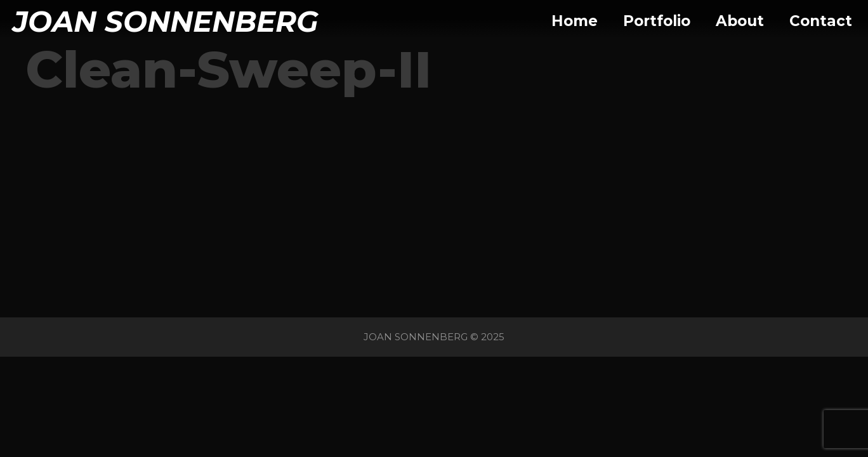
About (740, 21)
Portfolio (657, 21)
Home (575, 21)
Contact (821, 21)
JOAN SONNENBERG (166, 21)
